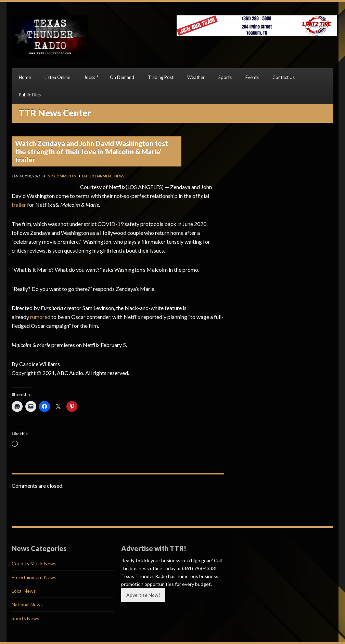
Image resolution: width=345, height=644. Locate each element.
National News (27, 605)
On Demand (122, 77)
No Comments (62, 176)
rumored (40, 317)
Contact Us (284, 77)
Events (252, 77)
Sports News (25, 618)
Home (25, 77)
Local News (24, 591)
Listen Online (57, 77)
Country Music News (34, 563)
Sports (225, 77)
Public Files (30, 95)
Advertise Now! (143, 595)
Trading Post (161, 77)
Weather (196, 77)
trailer (19, 205)
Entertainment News (103, 176)
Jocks (90, 77)
